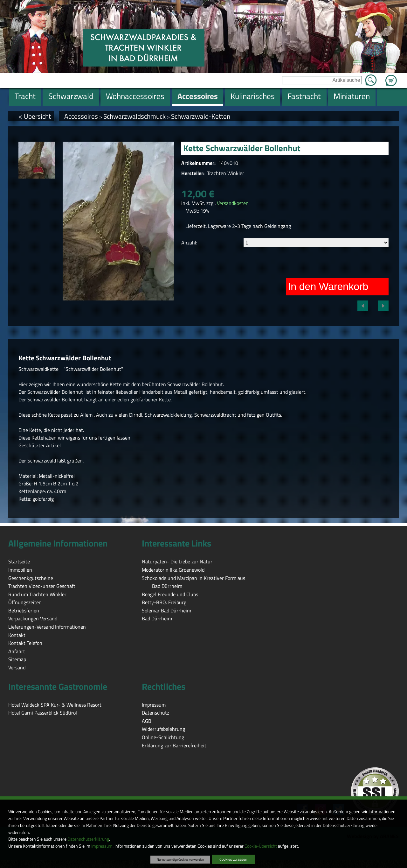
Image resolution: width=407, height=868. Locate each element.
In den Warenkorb (328, 286)
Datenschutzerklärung (88, 839)
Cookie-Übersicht (261, 846)
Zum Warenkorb (391, 77)
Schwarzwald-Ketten (201, 116)
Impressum (102, 846)
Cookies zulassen (233, 859)
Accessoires (81, 116)
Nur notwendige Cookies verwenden (180, 859)
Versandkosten (233, 203)
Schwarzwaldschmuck (135, 116)
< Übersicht (35, 116)
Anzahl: (189, 243)
